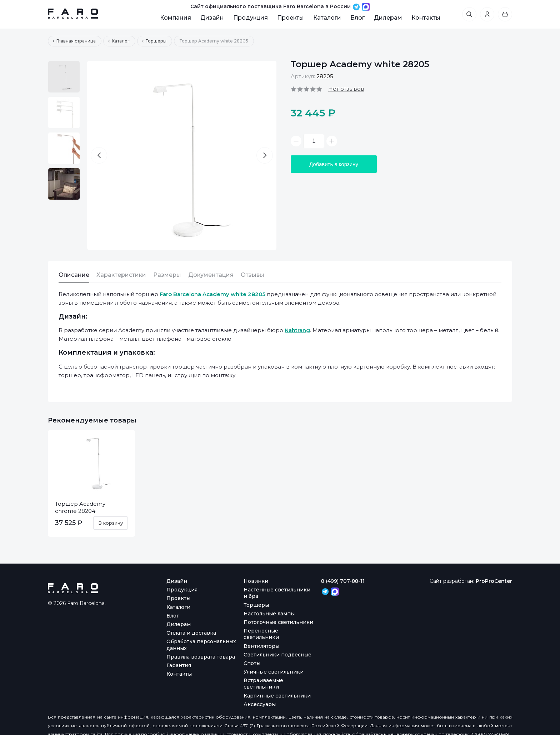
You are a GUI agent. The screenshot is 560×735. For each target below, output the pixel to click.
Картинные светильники (277, 696)
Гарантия (179, 665)
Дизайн (212, 18)
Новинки (256, 581)
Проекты (291, 18)
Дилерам (388, 18)
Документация (211, 275)
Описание (74, 275)
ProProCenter (494, 581)
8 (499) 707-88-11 (343, 581)
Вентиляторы (261, 646)
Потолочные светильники (278, 622)
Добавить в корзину (334, 164)
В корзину (111, 523)
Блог (357, 18)
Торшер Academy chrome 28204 (80, 507)
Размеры (167, 275)
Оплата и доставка (191, 633)
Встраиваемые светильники (263, 684)
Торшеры (256, 605)
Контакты (426, 18)
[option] (64, 77)
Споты (252, 663)
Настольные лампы (269, 614)
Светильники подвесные (277, 655)
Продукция (251, 18)
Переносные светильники (261, 634)
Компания (176, 18)
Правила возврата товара (201, 657)
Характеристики (121, 275)
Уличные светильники (274, 672)
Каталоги (327, 18)
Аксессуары (260, 704)
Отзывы (252, 275)
